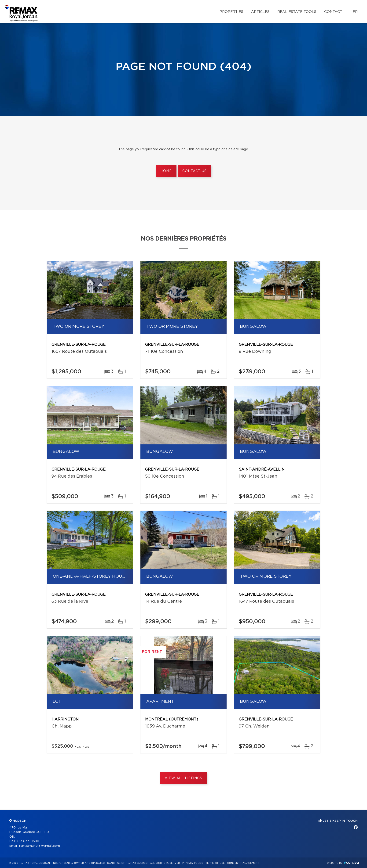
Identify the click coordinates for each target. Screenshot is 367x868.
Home (166, 171)
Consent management (243, 863)
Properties (231, 12)
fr (355, 12)
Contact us (194, 171)
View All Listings (183, 778)
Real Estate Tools (297, 12)
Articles (260, 12)
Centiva (352, 863)
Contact (333, 12)
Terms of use (215, 863)
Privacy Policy (193, 863)
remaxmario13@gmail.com (40, 846)
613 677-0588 (28, 841)
